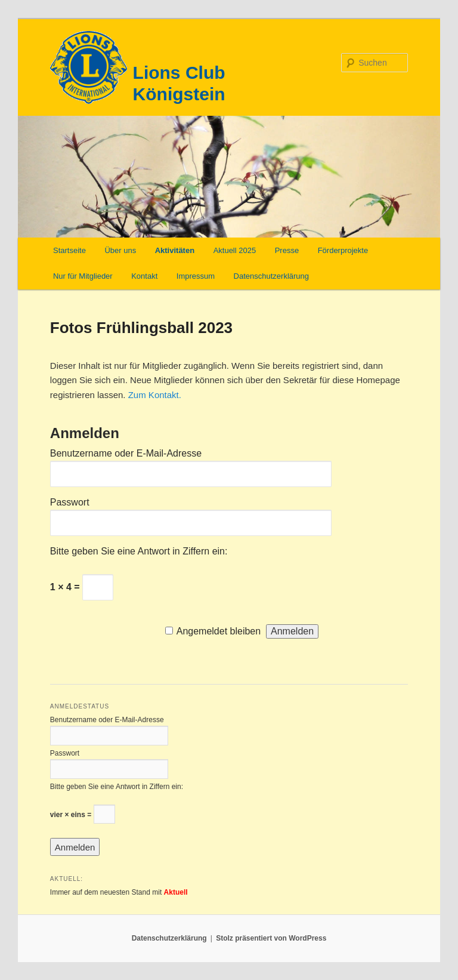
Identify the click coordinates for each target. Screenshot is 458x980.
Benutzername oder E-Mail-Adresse (126, 453)
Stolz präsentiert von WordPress (271, 938)
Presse (287, 250)
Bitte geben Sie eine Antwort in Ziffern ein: (139, 551)
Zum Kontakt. (155, 395)
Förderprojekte (343, 250)
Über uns (120, 250)
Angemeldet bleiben (219, 631)
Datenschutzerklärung (271, 276)
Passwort (70, 502)
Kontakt (144, 276)
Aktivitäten (175, 250)
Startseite (69, 250)
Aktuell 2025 (235, 250)
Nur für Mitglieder (83, 276)
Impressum (196, 276)
